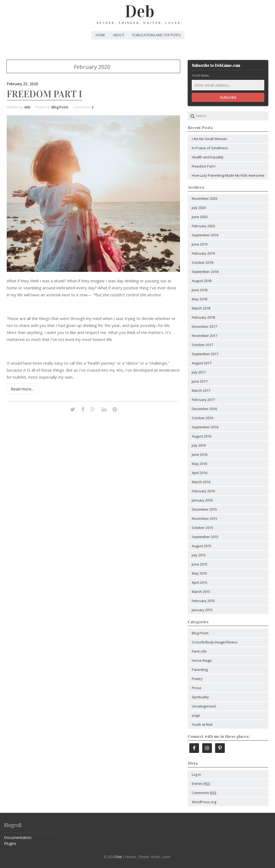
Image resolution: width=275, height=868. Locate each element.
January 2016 (202, 500)
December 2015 (204, 509)
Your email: (201, 75)
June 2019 (200, 244)
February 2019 (203, 253)
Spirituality (200, 697)
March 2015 (201, 592)
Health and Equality (208, 157)
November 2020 (205, 198)
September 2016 (205, 427)
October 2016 (202, 418)
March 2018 (201, 308)
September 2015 (205, 537)
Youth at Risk (202, 724)
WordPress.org (204, 802)
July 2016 (199, 445)
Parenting (200, 670)
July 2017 (199, 372)
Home (100, 35)
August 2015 (202, 546)
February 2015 (203, 601)
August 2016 (202, 436)
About (119, 35)
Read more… (23, 389)
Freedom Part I (44, 94)
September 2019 (205, 235)
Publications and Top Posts (156, 35)
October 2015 (202, 528)
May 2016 (199, 464)
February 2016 (203, 491)
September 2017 (205, 354)
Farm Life (199, 651)
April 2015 (200, 582)
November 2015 (205, 518)
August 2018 (202, 281)
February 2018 (203, 317)
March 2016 (201, 482)
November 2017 (205, 336)
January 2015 (202, 610)
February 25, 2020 (22, 84)
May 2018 (199, 299)
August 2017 (202, 363)
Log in (196, 774)
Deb (140, 12)
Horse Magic (202, 660)
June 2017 (200, 381)
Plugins (10, 843)
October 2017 (202, 345)
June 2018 (200, 290)
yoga (196, 715)
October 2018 (202, 262)
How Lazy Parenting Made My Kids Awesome (228, 175)
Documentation (18, 837)
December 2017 (204, 326)
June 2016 (200, 454)
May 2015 (199, 573)
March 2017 (201, 390)
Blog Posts (60, 107)
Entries (201, 784)
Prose (197, 688)
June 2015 (200, 564)
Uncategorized (204, 706)
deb (27, 107)
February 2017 (203, 400)
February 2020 (203, 226)
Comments (204, 793)
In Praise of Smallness (210, 148)
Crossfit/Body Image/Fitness (215, 642)
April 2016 (200, 473)
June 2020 (200, 217)
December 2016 (204, 409)
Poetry (197, 679)
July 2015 (199, 555)
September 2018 (205, 272)
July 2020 (199, 208)
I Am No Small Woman (209, 139)
